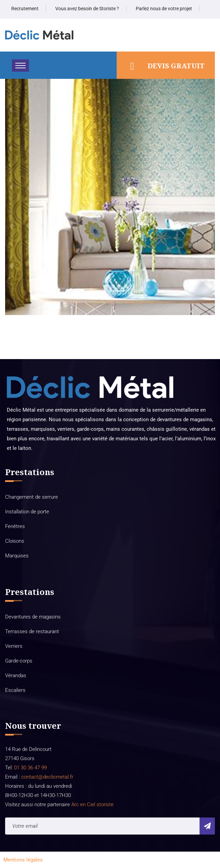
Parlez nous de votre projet (164, 9)
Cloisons (15, 541)
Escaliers (15, 690)
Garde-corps (19, 661)
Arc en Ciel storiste (92, 805)
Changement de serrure (32, 497)
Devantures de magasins (33, 617)
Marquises (17, 556)
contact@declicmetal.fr (47, 777)
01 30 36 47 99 (30, 768)
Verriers (14, 646)
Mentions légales (23, 860)
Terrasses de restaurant (32, 631)
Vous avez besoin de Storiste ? (87, 9)
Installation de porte (27, 512)
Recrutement (25, 9)
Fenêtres (15, 526)
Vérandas (16, 675)
